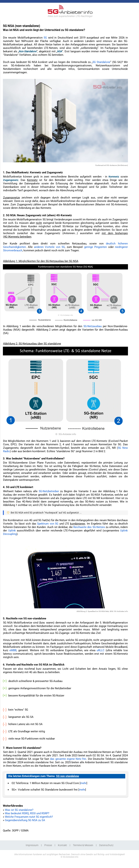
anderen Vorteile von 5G (49, 247)
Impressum (32, 845)
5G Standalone (101, 62)
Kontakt (62, 845)
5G (45, 38)
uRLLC (101, 650)
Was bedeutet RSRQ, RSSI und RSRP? (27, 813)
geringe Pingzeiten (95, 247)
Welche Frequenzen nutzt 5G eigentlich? (29, 817)
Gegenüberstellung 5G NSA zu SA (25, 820)
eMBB (13, 650)
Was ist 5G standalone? (19, 810)
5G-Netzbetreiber (49, 491)
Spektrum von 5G (48, 524)
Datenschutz (106, 845)
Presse (48, 845)
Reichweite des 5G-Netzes (89, 527)
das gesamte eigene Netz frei (68, 759)
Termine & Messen (83, 845)
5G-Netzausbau (93, 326)
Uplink (12, 531)
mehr (83, 783)
